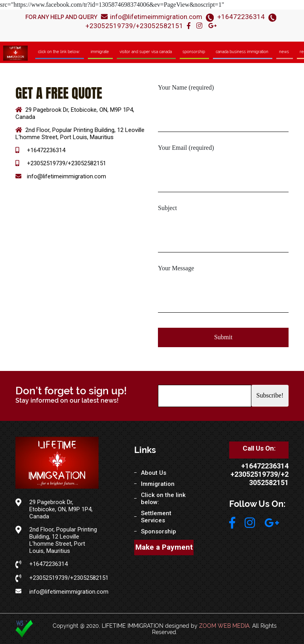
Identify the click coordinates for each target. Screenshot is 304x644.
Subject (167, 208)
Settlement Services (156, 517)
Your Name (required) (186, 87)
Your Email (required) (186, 148)
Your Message (176, 268)
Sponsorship (194, 52)
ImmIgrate (100, 52)
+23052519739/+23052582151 (134, 26)
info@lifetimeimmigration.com (152, 17)
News (284, 52)
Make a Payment (164, 547)
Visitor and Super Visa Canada (146, 52)
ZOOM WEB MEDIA (224, 626)
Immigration (158, 484)
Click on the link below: (59, 52)
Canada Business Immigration (242, 52)
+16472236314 (241, 17)
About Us (154, 473)
